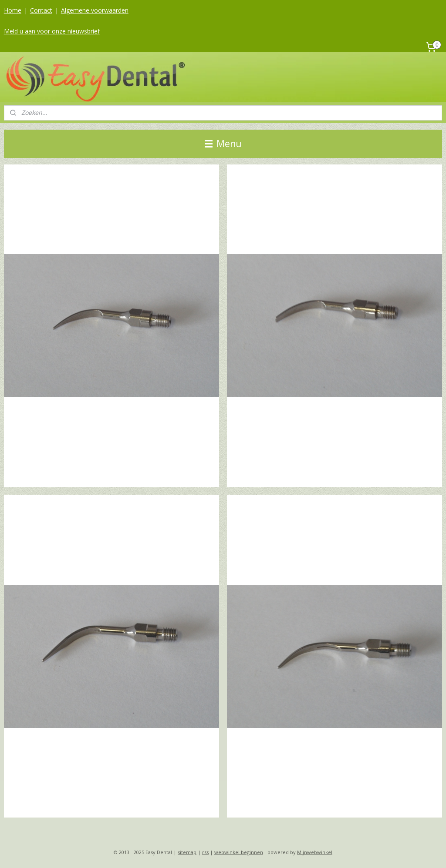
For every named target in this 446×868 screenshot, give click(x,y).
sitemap (187, 852)
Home (13, 10)
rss (205, 852)
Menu (223, 144)
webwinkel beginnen (239, 852)
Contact (41, 10)
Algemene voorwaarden (95, 10)
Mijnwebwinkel (315, 852)
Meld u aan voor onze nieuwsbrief (52, 31)
